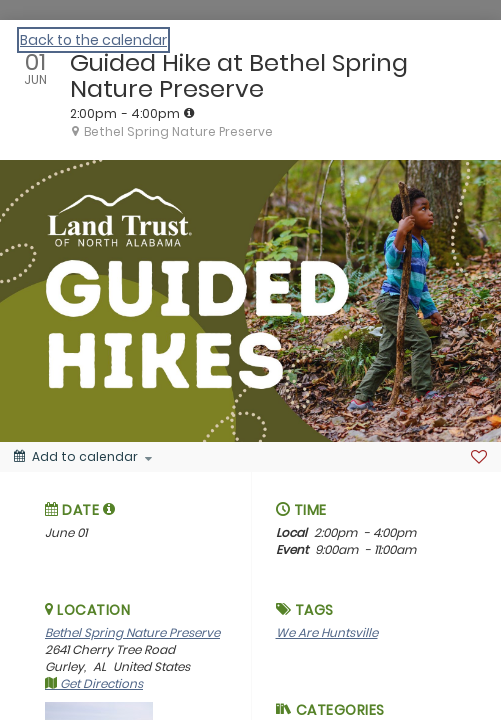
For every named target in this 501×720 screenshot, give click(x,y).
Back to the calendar (93, 40)
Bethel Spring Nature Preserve (132, 632)
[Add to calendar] (83, 457)
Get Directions (94, 683)
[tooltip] (189, 113)
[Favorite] (479, 457)
